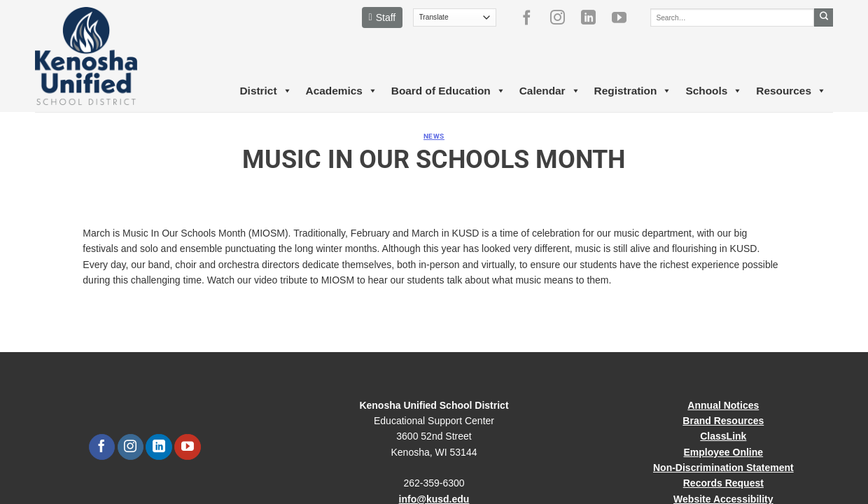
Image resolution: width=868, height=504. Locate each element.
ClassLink (723, 436)
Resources (791, 91)
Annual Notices (723, 405)
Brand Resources (723, 421)
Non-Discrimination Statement (723, 468)
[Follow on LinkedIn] (594, 17)
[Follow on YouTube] (624, 17)
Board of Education (448, 91)
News (434, 136)
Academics (342, 91)
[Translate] (455, 17)
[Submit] (824, 17)
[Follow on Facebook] (532, 17)
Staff (383, 17)
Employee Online (724, 452)
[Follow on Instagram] (563, 17)
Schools (714, 91)
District (265, 91)
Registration (633, 91)
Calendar (550, 91)
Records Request (723, 483)
